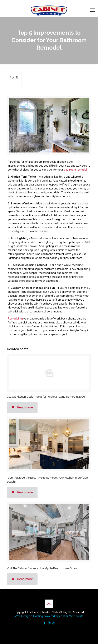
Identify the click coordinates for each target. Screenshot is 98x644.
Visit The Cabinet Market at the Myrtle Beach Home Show (42, 568)
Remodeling (15, 319)
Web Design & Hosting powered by (37, 616)
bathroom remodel (75, 170)
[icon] (53, 623)
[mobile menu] (92, 10)
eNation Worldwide (71, 616)
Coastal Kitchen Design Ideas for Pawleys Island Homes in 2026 (46, 397)
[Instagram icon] (49, 623)
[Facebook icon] (45, 623)
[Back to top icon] (49, 604)
